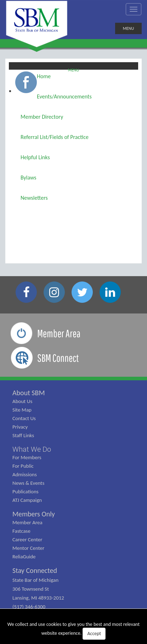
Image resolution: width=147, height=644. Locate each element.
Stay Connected (35, 570)
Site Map (22, 410)
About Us (22, 401)
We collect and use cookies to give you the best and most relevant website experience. (74, 630)
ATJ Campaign (27, 500)
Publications (26, 492)
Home (44, 76)
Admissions (25, 474)
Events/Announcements (64, 96)
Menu (74, 69)
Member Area (27, 522)
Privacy (20, 427)
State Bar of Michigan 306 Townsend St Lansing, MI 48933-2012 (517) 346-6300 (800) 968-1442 (38, 598)
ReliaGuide (24, 557)
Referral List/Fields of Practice (55, 137)
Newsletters (34, 198)
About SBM (29, 393)
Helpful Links (35, 157)
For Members (27, 457)
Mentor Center (28, 548)
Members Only (34, 514)
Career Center (27, 540)
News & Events (28, 483)
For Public (23, 466)
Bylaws (29, 178)
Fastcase (21, 531)
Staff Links (23, 435)
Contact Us (24, 418)
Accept (94, 634)
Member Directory (42, 117)
